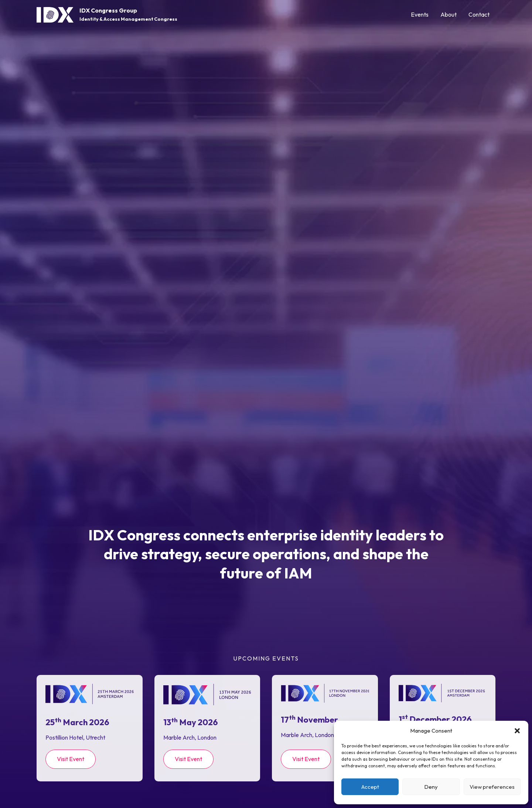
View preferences (492, 787)
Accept (370, 787)
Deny (431, 787)
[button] (517, 731)
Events (420, 14)
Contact (479, 14)
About (449, 14)
